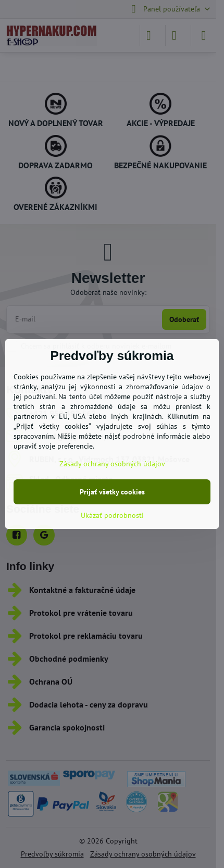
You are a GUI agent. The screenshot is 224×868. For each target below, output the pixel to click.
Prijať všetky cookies (112, 492)
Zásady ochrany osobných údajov (112, 464)
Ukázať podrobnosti (112, 515)
